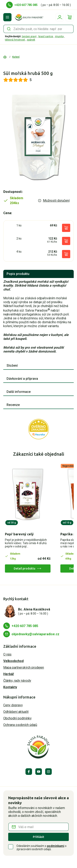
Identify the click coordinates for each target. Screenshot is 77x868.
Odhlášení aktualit (16, 712)
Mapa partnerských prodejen (24, 667)
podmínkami (56, 846)
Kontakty (10, 687)
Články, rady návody (17, 681)
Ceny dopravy (13, 705)
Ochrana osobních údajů (20, 725)
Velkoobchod (13, 661)
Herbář (9, 674)
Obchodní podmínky (17, 718)
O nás (7, 654)
